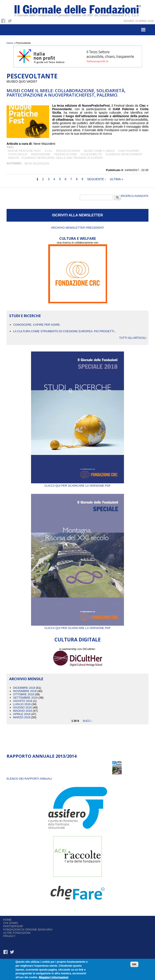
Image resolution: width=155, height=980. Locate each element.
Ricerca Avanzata (135, 196)
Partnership (13, 926)
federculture (65, 154)
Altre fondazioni (17, 933)
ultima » (116, 179)
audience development (124, 154)
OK (134, 965)
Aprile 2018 (22, 714)
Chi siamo (11, 923)
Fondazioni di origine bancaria (28, 930)
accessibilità (91, 154)
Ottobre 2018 (24, 694)
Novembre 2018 (25, 691)
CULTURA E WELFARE (78, 238)
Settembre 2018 (25, 698)
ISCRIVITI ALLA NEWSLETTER (77, 215)
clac (48, 151)
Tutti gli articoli (133, 338)
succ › (88, 721)
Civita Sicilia (18, 154)
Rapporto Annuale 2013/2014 (42, 756)
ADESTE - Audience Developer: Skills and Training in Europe (55, 158)
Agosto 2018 (23, 701)
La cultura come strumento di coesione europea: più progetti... (65, 331)
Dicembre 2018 (24, 688)
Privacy (9, 936)
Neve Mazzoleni (37, 163)
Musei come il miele (99, 151)
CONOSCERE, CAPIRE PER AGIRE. (37, 325)
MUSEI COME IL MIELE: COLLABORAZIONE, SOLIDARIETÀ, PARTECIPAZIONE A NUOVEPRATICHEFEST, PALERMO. (66, 93)
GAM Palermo (129, 151)
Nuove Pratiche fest (24, 151)
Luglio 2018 (22, 704)
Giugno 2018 (22, 707)
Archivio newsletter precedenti (77, 228)
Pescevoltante (68, 151)
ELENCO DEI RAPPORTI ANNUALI (29, 779)
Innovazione (41, 154)
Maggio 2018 (23, 711)
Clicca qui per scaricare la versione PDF (77, 484)
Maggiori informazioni (54, 977)
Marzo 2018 (22, 717)
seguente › (97, 179)
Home (10, 43)
